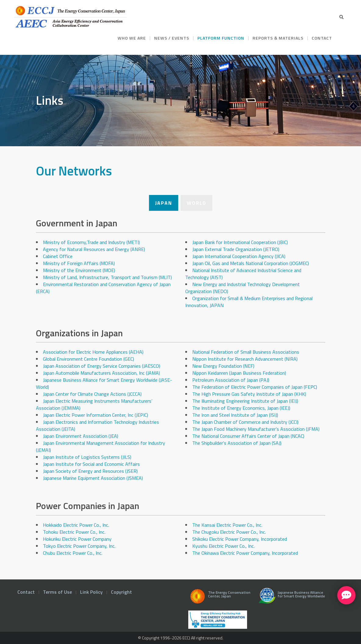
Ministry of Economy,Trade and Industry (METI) (91, 242)
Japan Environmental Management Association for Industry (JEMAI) (101, 446)
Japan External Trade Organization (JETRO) (236, 249)
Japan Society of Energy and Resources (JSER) (90, 471)
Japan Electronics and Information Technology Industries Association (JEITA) (97, 425)
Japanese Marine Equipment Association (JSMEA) (93, 478)
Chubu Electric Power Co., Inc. (73, 553)
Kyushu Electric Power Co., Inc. (223, 546)
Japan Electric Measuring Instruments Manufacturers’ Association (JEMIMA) (94, 404)
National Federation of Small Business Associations (246, 352)
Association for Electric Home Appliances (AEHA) (93, 352)
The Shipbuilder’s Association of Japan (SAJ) (237, 443)
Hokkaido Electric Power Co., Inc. (76, 525)
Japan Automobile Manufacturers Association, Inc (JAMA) (101, 373)
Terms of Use (57, 592)
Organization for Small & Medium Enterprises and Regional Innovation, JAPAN (249, 302)
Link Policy (91, 592)
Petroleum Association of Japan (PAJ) (231, 380)
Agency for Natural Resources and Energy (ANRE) (94, 249)
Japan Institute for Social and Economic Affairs (91, 464)
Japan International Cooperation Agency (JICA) (239, 256)
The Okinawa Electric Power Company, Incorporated (245, 553)
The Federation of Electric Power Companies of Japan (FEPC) (255, 387)
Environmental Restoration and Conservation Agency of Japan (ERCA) (103, 288)
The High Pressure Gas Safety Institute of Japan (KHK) (249, 394)
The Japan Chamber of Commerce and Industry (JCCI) (245, 422)
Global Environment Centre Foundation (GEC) (88, 359)
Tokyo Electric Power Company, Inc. (80, 546)
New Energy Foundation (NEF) (223, 366)
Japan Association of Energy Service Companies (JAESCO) (102, 366)
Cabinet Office (58, 256)
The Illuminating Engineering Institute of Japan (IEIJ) (245, 401)
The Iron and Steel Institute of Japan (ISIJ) (235, 415)
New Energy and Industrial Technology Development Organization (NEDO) (242, 288)
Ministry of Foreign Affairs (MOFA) (79, 263)
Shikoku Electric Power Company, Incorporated (240, 539)
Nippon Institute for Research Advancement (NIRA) (245, 359)
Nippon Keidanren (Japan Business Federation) (239, 373)
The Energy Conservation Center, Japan (219, 598)
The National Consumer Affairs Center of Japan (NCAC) (248, 436)
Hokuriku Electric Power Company (77, 539)
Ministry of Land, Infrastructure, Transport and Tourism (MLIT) (107, 277)
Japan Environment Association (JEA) (81, 436)
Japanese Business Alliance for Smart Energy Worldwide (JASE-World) (104, 383)
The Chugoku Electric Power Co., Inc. (229, 532)
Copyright (121, 592)
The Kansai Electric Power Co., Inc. (227, 525)
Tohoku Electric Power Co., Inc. (74, 532)
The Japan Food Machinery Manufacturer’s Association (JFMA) (256, 429)
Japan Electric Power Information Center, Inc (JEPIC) (96, 415)
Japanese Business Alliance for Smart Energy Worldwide (290, 598)
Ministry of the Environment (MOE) (79, 270)
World (196, 203)
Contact (26, 592)
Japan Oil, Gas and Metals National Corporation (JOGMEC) (251, 263)
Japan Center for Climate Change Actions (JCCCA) (92, 394)
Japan (164, 203)
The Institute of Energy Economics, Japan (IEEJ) (241, 408)
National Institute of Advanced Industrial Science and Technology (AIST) (243, 274)
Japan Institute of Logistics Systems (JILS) (87, 457)
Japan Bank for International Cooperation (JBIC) (240, 242)
